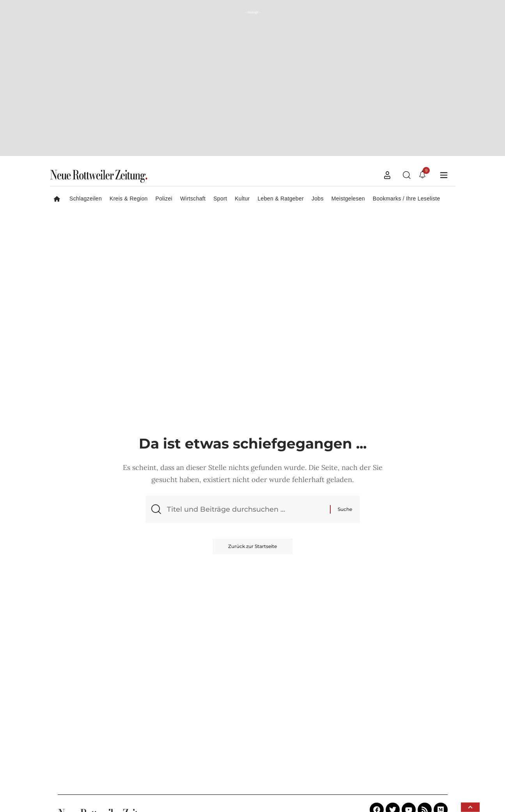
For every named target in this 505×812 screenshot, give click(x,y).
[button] (387, 175)
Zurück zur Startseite (252, 546)
